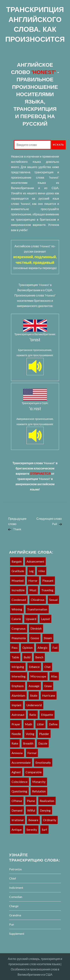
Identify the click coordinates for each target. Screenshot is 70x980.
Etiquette (47, 715)
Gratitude (18, 571)
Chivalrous (38, 600)
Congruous (19, 628)
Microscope (38, 676)
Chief (13, 878)
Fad (55, 648)
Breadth (28, 743)
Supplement (17, 934)
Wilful (31, 810)
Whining (17, 609)
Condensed (19, 600)
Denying (45, 810)
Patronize (15, 869)
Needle (16, 734)
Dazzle (43, 743)
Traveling (47, 590)
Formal (32, 753)
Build (27, 657)
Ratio (33, 715)
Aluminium (18, 695)
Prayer (16, 724)
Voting (30, 734)
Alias (54, 676)
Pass (15, 648)
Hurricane (49, 695)
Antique (17, 829)
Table (15, 657)
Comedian (16, 897)
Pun (12, 924)
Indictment (16, 888)
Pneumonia (19, 638)
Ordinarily (50, 820)
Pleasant (48, 581)
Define (53, 724)
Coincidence (20, 782)
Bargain (17, 561)
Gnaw (48, 686)
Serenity (32, 829)
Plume (31, 801)
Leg (31, 571)
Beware (33, 820)
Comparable (34, 772)
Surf (44, 829)
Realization (47, 801)
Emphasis (18, 686)
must (33, 590)
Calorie (16, 619)
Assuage (34, 686)
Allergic (43, 648)
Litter (41, 724)
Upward (31, 619)
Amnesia (17, 753)
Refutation (39, 791)
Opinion (28, 648)
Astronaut (18, 715)
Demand (17, 810)
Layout (45, 619)
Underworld (34, 705)
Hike (42, 571)
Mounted (18, 581)
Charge (14, 906)
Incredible (18, 590)
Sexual (53, 600)
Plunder (44, 734)
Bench (39, 657)
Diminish (36, 628)
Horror (33, 581)
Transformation (37, 609)
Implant (17, 705)
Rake (15, 743)
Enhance (34, 667)
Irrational (18, 820)
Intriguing (18, 667)
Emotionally (43, 762)
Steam (48, 638)
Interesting (19, 676)
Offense (17, 801)
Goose (35, 638)
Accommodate (21, 762)
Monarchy (39, 782)
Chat (48, 667)
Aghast (16, 772)
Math (29, 724)
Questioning (19, 791)
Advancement (35, 561)
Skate (34, 695)
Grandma (15, 915)
